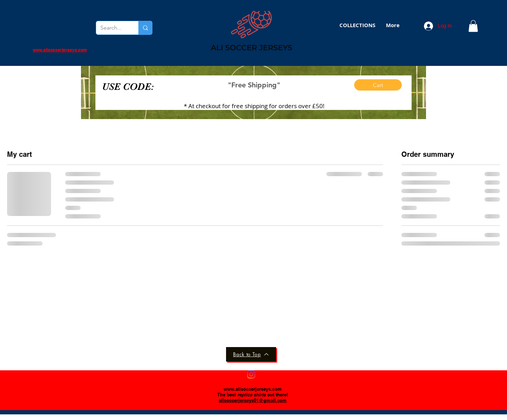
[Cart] (378, 85)
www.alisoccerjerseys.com (253, 389)
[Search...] (112, 28)
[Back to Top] (251, 354)
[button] (357, 25)
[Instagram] (251, 374)
